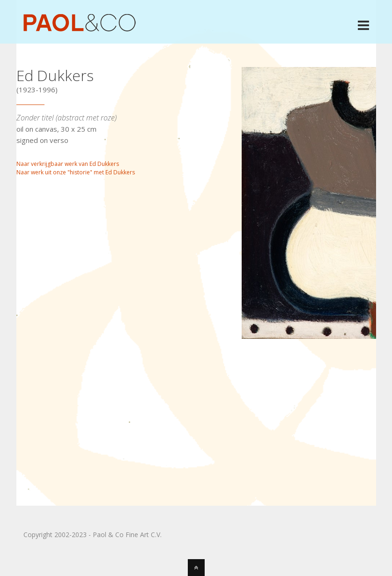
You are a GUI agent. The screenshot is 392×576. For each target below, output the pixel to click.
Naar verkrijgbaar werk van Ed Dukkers (68, 164)
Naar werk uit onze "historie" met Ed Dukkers (76, 172)
